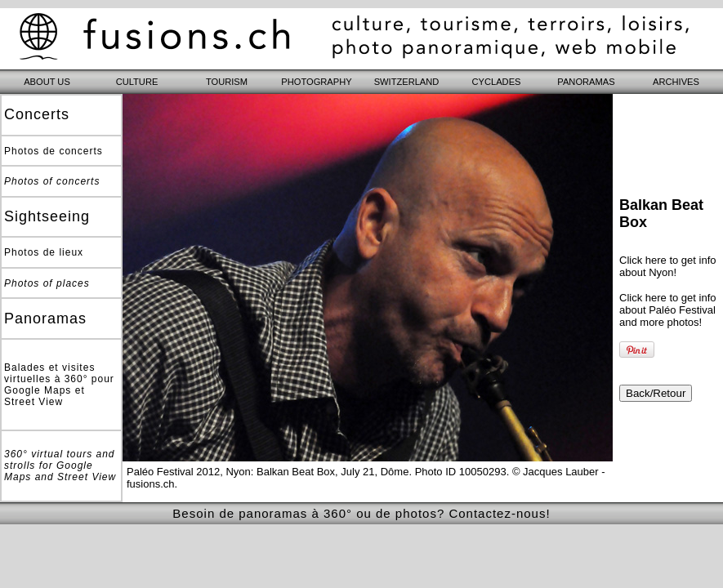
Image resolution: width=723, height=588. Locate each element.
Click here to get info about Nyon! (668, 266)
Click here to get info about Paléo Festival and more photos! (668, 310)
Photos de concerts (54, 151)
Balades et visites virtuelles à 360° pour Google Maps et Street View (59, 385)
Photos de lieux (44, 252)
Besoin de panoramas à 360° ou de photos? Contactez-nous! (361, 513)
